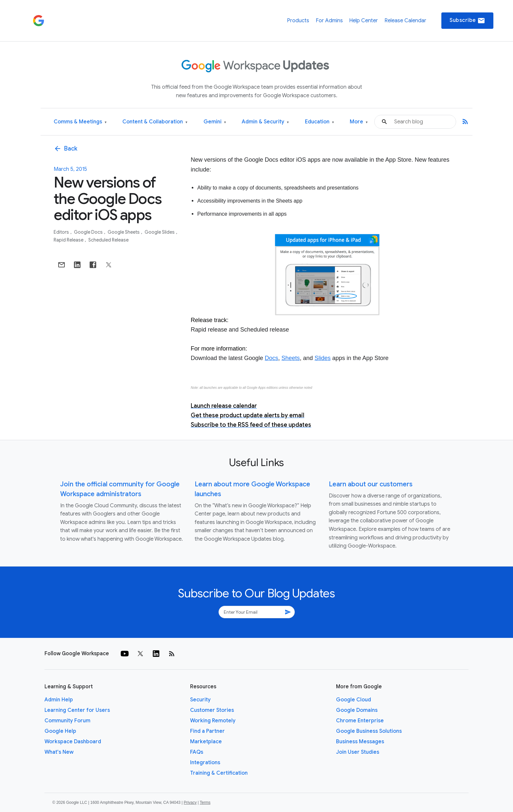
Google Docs (89, 232)
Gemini (215, 122)
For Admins (329, 21)
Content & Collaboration (155, 122)
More (359, 122)
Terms (205, 803)
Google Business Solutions (369, 731)
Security (200, 700)
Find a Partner (207, 731)
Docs (271, 358)
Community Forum (67, 721)
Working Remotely (213, 721)
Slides (322, 358)
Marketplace (206, 742)
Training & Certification (219, 773)
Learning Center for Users (77, 710)
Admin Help (59, 700)
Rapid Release (69, 240)
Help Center (363, 21)
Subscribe (467, 21)
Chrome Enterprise (360, 721)
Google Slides (160, 232)
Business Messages (360, 742)
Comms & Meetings (80, 122)
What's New (59, 752)
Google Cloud (354, 700)
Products (298, 21)
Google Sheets (124, 232)
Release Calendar (405, 21)
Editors (62, 232)
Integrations (205, 763)
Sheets (291, 358)
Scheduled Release (108, 240)
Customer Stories (212, 710)
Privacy (190, 803)
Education (319, 122)
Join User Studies (358, 752)
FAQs (197, 752)
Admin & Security (265, 122)
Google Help (60, 731)
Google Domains (357, 710)
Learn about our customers (371, 484)
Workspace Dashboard (73, 742)
